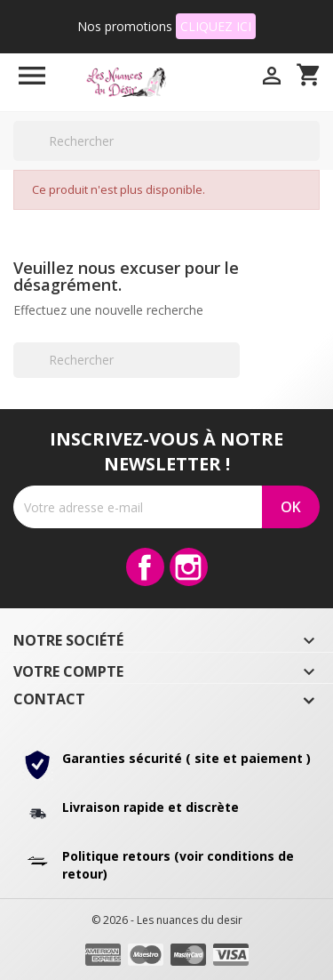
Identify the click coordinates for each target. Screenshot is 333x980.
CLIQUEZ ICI (216, 26)
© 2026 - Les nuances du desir (167, 920)
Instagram (189, 567)
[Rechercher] (166, 141)
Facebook (145, 567)
